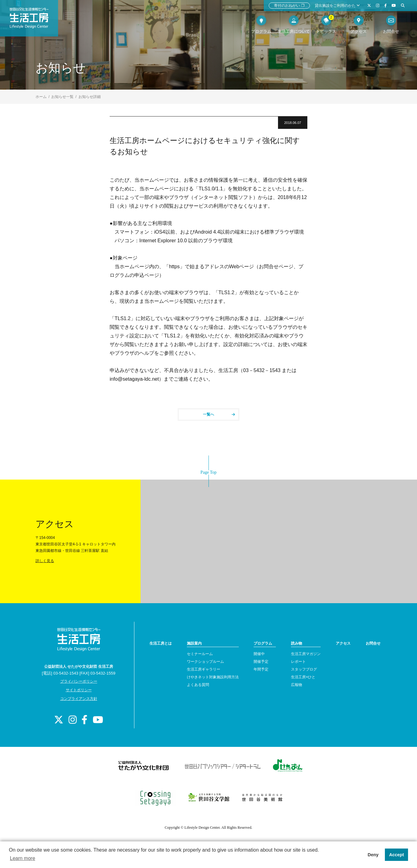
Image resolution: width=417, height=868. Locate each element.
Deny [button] (373, 855)
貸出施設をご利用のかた (337, 6)
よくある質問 (198, 685)
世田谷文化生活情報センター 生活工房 (33, 20)
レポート (298, 662)
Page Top (208, 472)
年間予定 (261, 669)
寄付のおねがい (289, 6)
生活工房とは (161, 643)
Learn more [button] (23, 858)
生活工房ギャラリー (204, 669)
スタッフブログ (304, 669)
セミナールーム (200, 654)
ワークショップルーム (205, 662)
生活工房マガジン (306, 654)
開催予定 (261, 662)
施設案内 (194, 643)
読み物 (297, 643)
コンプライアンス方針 (79, 699)
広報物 (297, 685)
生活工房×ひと (303, 677)
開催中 (259, 654)
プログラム (263, 643)
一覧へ (219, 414)
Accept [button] (397, 855)
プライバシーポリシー (79, 681)
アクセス (343, 643)
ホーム (41, 97)
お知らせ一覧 (62, 97)
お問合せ (373, 643)
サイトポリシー (79, 690)
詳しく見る (45, 561)
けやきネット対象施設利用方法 (213, 677)
